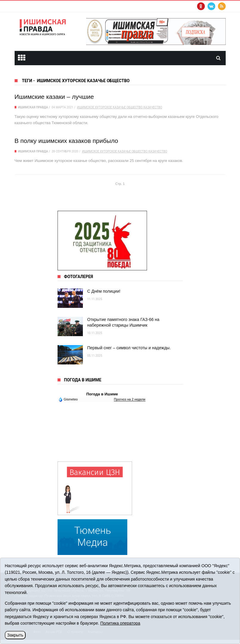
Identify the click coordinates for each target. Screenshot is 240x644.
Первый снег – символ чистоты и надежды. (129, 348)
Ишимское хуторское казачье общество (110, 107)
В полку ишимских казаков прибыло (66, 141)
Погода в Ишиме (102, 394)
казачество (153, 107)
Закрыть (15, 635)
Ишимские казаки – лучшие (54, 97)
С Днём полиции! (104, 291)
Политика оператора (120, 623)
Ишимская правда (33, 107)
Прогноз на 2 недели (130, 399)
